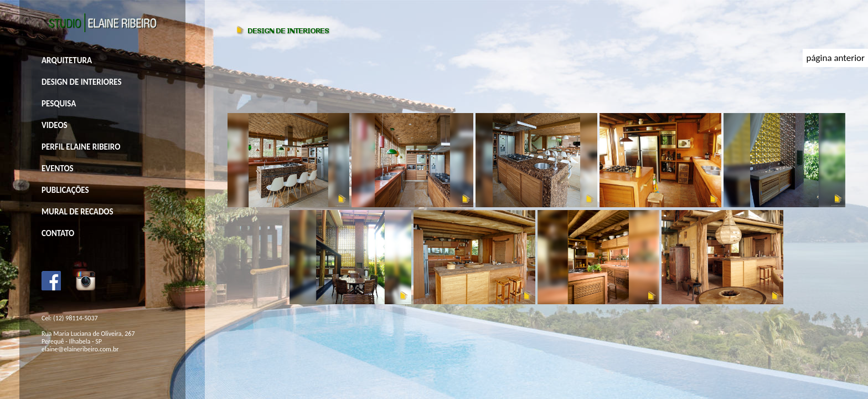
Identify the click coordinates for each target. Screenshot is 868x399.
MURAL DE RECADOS (77, 212)
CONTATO (58, 233)
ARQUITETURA (67, 60)
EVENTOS (58, 168)
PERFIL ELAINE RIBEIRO (81, 147)
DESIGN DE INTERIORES (82, 82)
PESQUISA (59, 104)
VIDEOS (55, 125)
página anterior (835, 58)
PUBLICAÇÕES (65, 190)
